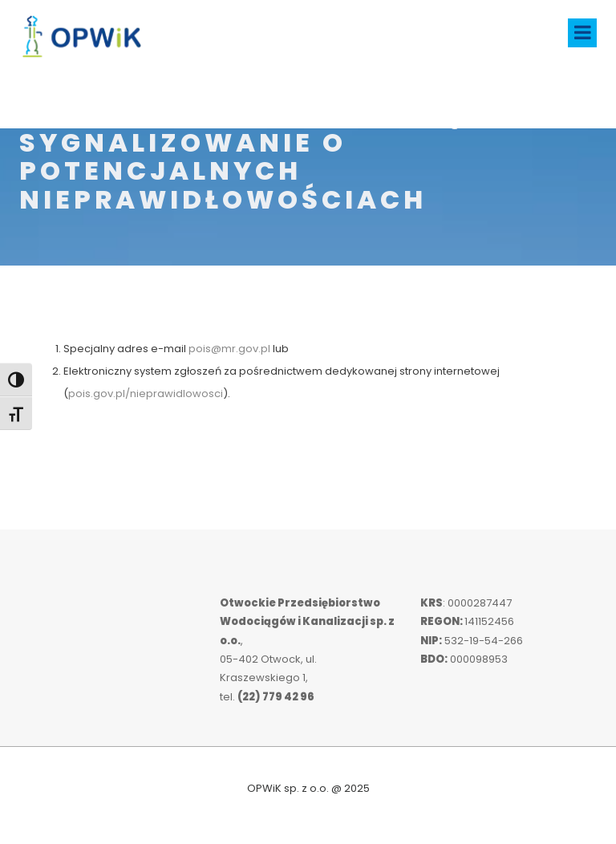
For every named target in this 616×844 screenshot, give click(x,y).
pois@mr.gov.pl (229, 349)
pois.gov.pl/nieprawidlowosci (146, 394)
